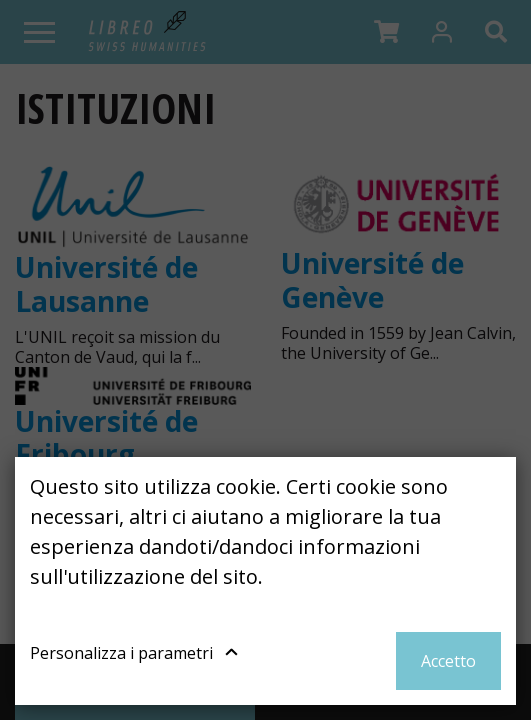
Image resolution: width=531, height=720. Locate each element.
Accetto (448, 661)
